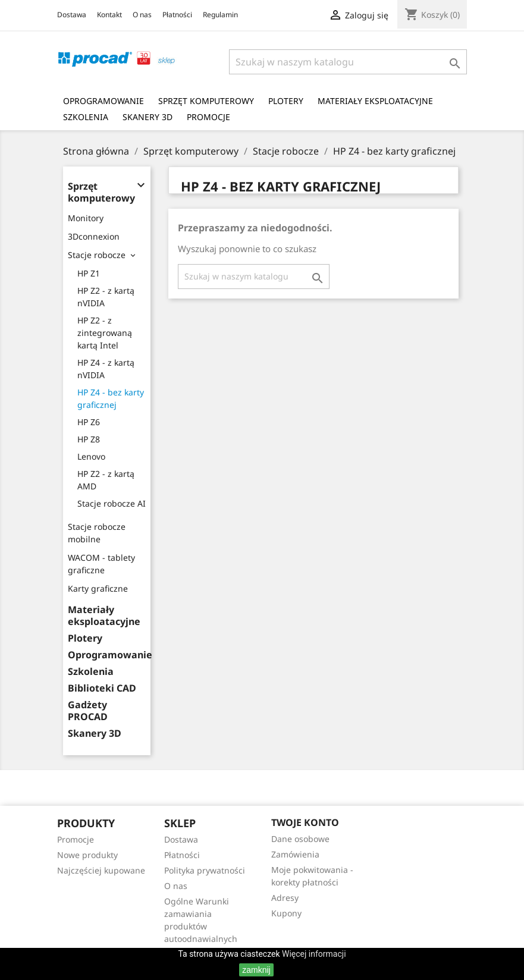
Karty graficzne (98, 588)
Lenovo (91, 456)
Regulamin (220, 15)
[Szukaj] (348, 62)
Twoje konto (305, 822)
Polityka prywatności (205, 870)
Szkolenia (86, 117)
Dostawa (72, 15)
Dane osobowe (300, 839)
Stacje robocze (97, 255)
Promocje (208, 117)
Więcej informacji (314, 954)
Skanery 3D (148, 117)
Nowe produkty (87, 855)
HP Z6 (89, 422)
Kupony (286, 913)
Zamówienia (295, 854)
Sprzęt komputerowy (206, 101)
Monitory (86, 218)
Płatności (177, 15)
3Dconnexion (94, 236)
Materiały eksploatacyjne (375, 101)
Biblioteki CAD (102, 688)
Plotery (286, 101)
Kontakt (109, 15)
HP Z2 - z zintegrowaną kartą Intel (105, 333)
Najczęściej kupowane (101, 870)
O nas (142, 15)
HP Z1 (89, 273)
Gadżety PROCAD (88, 711)
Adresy (285, 898)
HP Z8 (89, 439)
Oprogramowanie (103, 101)
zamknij (256, 970)
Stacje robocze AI (112, 503)
